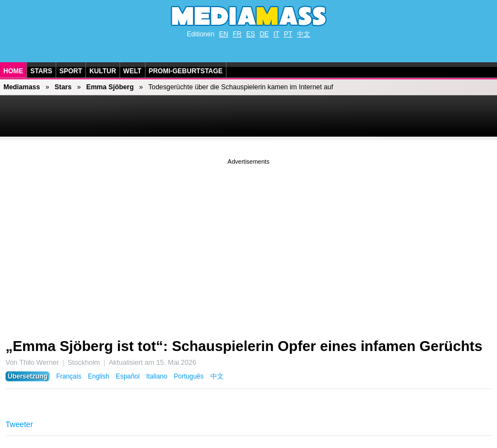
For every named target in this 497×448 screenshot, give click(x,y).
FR (237, 34)
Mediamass (21, 87)
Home (13, 71)
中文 (304, 34)
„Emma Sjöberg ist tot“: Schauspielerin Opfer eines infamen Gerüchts (244, 346)
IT (276, 34)
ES (251, 34)
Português (188, 376)
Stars (41, 71)
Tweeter (19, 424)
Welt (133, 71)
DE (264, 34)
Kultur (102, 71)
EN (223, 34)
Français (69, 376)
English (98, 376)
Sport (71, 71)
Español (128, 376)
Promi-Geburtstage (186, 71)
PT (288, 34)
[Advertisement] (248, 244)
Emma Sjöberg (110, 87)
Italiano (156, 376)
